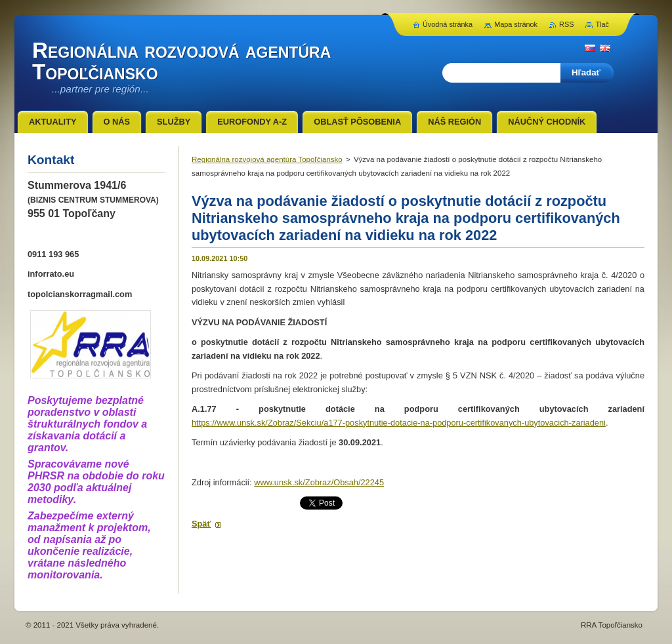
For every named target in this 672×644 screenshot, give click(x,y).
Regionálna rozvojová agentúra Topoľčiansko (267, 159)
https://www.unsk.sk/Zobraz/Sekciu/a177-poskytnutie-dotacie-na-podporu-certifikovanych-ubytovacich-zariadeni (399, 423)
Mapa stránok (516, 24)
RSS (566, 24)
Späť (201, 524)
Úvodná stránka (448, 24)
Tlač (602, 24)
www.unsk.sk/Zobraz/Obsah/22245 (319, 482)
